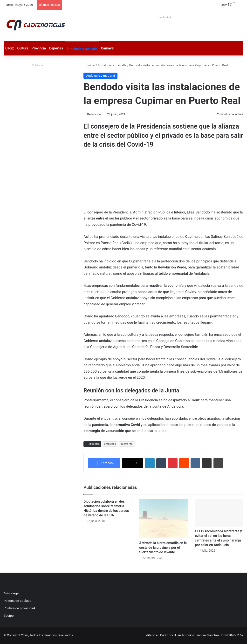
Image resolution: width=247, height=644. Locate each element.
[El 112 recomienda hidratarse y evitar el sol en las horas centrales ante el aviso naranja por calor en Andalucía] (219, 513)
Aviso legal (12, 593)
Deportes (56, 48)
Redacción (94, 114)
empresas (110, 444)
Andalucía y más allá (82, 49)
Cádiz (10, 48)
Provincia (39, 48)
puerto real (127, 444)
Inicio (89, 65)
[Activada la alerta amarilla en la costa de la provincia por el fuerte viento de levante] (163, 519)
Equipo (9, 616)
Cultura (23, 48)
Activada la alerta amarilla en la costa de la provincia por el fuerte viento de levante (163, 548)
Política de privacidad (19, 608)
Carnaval (108, 48)
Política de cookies (17, 601)
